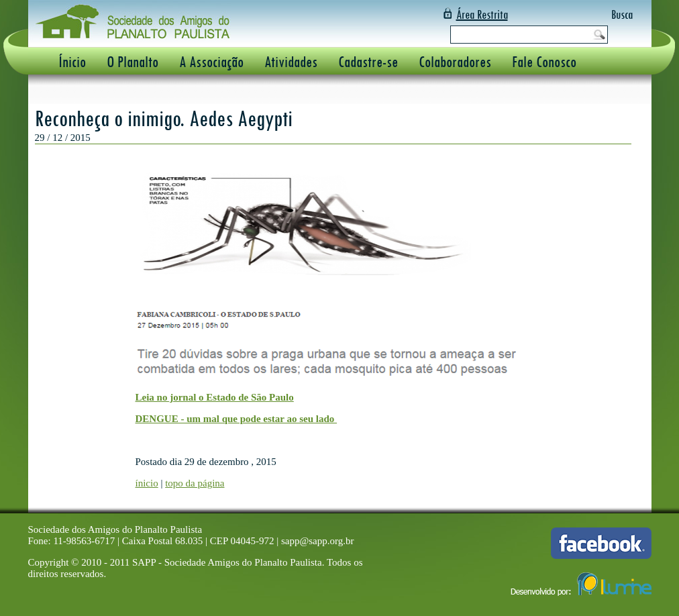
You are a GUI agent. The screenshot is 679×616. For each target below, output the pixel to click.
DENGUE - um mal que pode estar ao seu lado (237, 419)
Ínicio (72, 61)
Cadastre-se (368, 61)
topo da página (195, 483)
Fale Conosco (544, 61)
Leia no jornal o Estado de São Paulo (215, 397)
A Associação (211, 61)
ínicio (147, 483)
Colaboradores (455, 61)
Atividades (291, 61)
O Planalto (133, 61)
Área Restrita (482, 14)
